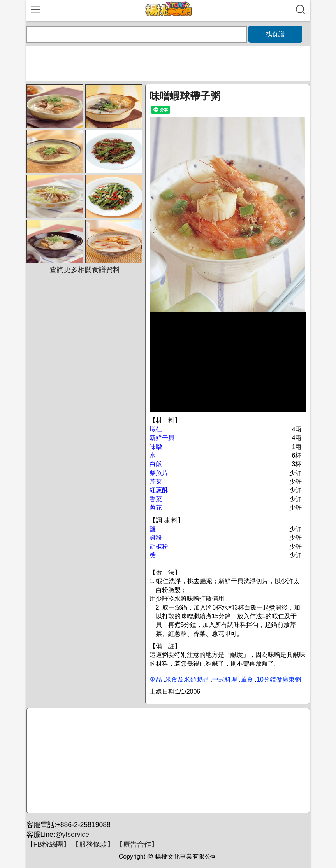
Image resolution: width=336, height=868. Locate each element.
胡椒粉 (159, 546)
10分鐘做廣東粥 (279, 679)
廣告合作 (137, 844)
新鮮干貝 (162, 438)
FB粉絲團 (48, 844)
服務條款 (93, 844)
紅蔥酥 (159, 490)
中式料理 (225, 679)
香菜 (156, 499)
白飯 (156, 464)
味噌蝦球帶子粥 (185, 96)
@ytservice (72, 835)
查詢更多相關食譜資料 (85, 270)
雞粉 (156, 537)
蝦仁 (156, 429)
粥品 (156, 679)
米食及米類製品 (187, 679)
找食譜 (275, 34)
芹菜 (156, 481)
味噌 (156, 447)
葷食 (247, 679)
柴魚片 (159, 473)
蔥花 (156, 508)
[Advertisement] (167, 761)
